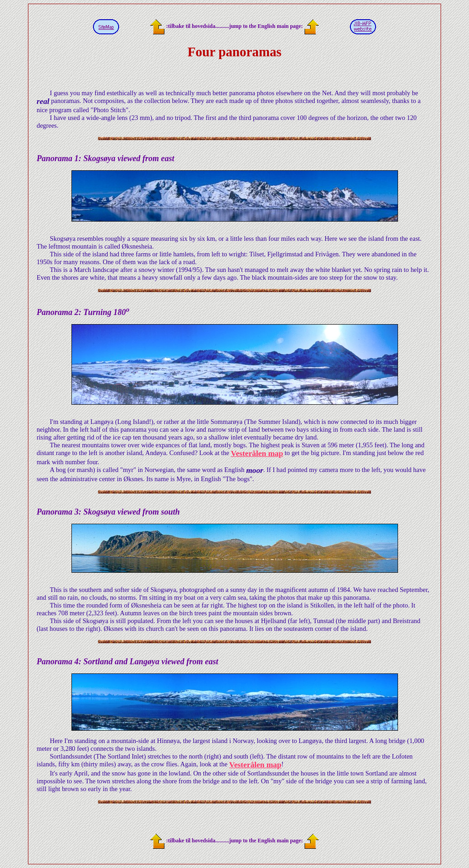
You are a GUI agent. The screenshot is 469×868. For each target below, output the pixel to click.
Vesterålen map (257, 453)
